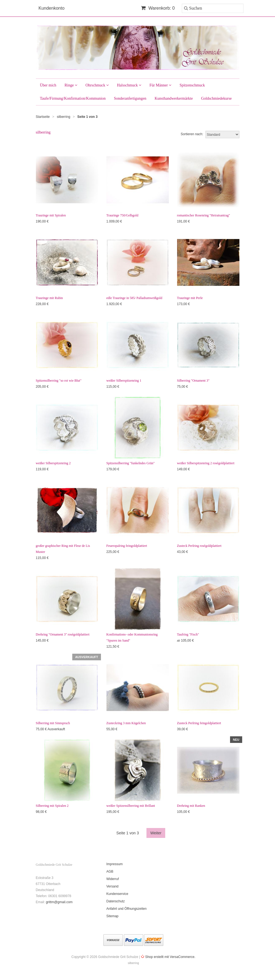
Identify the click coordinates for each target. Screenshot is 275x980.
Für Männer (160, 85)
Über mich (48, 85)
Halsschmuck (129, 85)
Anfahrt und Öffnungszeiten (127, 909)
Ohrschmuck (97, 85)
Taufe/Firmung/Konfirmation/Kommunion (73, 98)
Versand (113, 886)
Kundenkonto (52, 8)
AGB (110, 872)
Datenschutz (116, 901)
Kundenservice (117, 894)
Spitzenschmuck (192, 85)
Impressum (115, 864)
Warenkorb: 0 (158, 8)
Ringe (71, 85)
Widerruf (113, 879)
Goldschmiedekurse (216, 98)
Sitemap (113, 916)
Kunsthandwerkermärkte (173, 98)
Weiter (156, 833)
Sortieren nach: (192, 134)
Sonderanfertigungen (130, 98)
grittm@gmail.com (59, 902)
